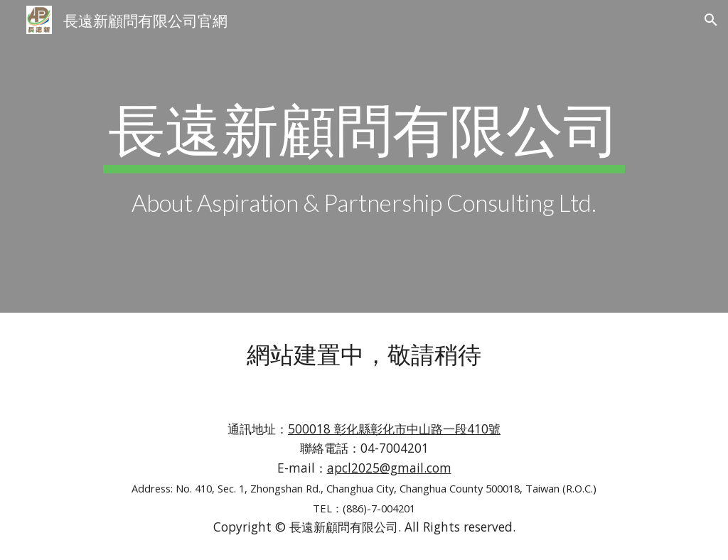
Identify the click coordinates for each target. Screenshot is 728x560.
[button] (711, 20)
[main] (364, 156)
